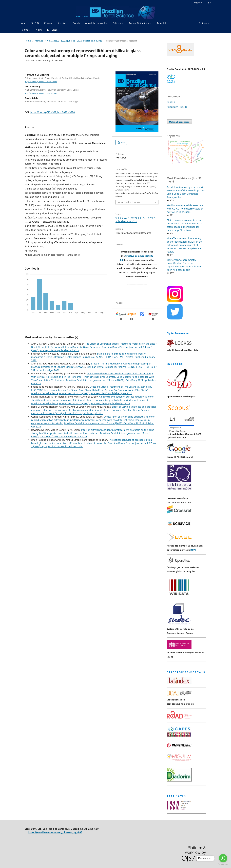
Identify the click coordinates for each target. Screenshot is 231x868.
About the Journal (95, 23)
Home (23, 23)
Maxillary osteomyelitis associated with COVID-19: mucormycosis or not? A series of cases (186, 209)
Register (198, 2)
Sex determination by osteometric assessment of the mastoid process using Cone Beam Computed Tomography (186, 192)
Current (48, 23)
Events (76, 23)
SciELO (35, 23)
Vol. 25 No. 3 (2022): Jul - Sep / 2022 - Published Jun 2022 (75, 41)
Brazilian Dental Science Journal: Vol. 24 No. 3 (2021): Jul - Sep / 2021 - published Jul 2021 (81, 403)
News (39, 30)
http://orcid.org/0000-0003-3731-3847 (41, 93)
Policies (117, 23)
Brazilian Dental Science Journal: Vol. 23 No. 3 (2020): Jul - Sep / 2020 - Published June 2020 (82, 393)
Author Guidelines (139, 23)
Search (204, 23)
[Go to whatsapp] (223, 858)
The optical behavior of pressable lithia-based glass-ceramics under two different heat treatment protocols (92, 441)
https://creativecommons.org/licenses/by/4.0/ (55, 832)
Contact (26, 30)
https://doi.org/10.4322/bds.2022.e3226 (53, 112)
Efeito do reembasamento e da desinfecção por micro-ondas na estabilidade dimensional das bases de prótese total (185, 225)
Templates (163, 23)
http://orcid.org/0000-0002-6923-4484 (41, 82)
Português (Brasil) (177, 107)
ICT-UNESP (53, 30)
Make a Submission (179, 122)
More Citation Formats (129, 202)
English (171, 102)
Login (209, 2)
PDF (122, 142)
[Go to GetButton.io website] (223, 865)
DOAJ (193, 550)
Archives (63, 23)
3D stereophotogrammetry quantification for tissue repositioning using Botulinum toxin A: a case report (184, 265)
